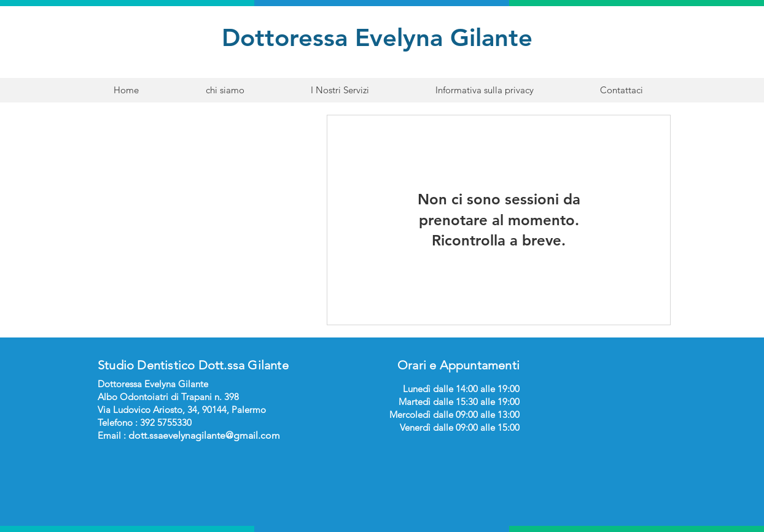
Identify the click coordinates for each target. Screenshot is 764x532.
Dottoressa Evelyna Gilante (381, 37)
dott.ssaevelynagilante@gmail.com (204, 435)
